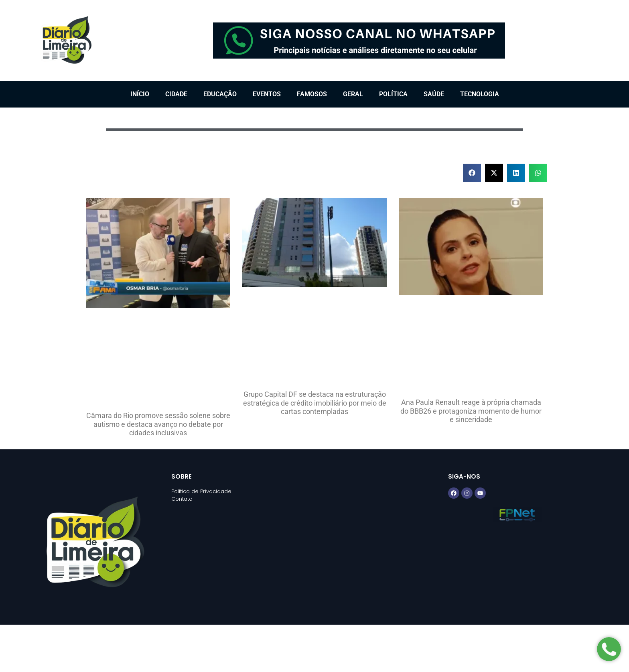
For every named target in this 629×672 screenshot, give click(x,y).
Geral (353, 94)
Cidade (176, 94)
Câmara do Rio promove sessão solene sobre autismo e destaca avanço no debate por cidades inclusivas (158, 424)
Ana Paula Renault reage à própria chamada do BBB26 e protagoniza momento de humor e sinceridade (471, 411)
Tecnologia (480, 94)
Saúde (434, 94)
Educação (220, 94)
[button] (472, 173)
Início (140, 94)
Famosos (312, 94)
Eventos (267, 94)
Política (393, 94)
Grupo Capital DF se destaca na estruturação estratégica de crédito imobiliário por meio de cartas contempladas (315, 403)
